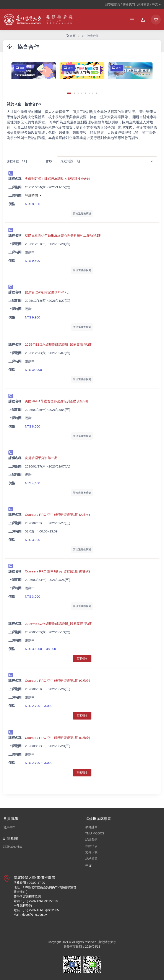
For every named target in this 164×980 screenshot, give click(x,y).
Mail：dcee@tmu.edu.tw (30, 915)
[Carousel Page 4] (82, 93)
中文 (89, 865)
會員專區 (9, 827)
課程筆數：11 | (17, 161)
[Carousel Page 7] (93, 93)
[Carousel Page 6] (89, 93)
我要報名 (82, 659)
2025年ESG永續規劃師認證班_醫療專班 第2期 (59, 344)
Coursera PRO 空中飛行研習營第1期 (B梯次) (57, 571)
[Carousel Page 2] (74, 93)
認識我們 (91, 840)
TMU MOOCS (95, 833)
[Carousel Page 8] (97, 93)
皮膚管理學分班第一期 (41, 458)
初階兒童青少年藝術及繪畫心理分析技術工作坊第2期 (63, 235)
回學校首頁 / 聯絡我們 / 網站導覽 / (131, 4)
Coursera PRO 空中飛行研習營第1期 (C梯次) (58, 681)
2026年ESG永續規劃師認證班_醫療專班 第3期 (59, 624)
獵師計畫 (91, 827)
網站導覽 (91, 859)
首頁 (71, 36)
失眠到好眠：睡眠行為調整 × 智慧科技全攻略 (58, 179)
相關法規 (91, 846)
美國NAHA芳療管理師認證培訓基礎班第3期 (56, 401)
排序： (50, 161)
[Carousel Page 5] (85, 93)
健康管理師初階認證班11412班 (47, 292)
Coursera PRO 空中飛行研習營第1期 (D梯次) (58, 738)
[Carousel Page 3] (78, 93)
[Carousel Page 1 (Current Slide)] (69, 93)
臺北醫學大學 (107, 942)
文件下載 (91, 852)
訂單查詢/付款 (13, 847)
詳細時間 (32, 195)
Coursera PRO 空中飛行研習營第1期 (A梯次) (57, 515)
